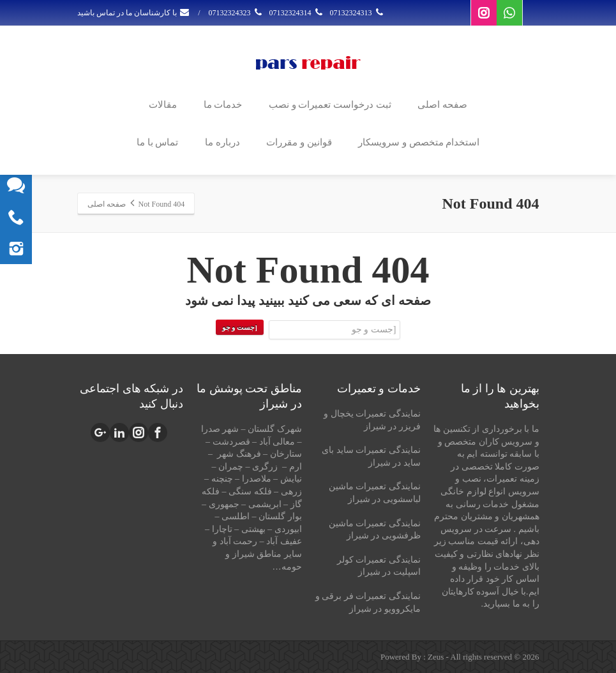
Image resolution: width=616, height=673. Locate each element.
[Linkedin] (119, 433)
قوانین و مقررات (299, 142)
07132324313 (358, 13)
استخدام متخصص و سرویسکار (419, 142)
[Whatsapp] (509, 13)
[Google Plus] (100, 433)
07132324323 (237, 13)
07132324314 (297, 13)
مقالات (163, 105)
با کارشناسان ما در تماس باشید (134, 13)
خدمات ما (223, 105)
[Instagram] (484, 13)
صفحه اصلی (442, 105)
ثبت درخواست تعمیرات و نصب (330, 105)
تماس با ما (158, 142)
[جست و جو (240, 327)
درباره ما (222, 142)
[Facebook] (158, 433)
